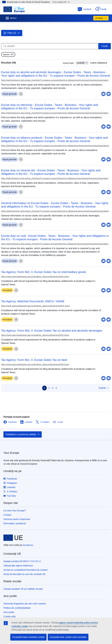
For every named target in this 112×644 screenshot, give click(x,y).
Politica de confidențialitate (17, 608)
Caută (101, 9)
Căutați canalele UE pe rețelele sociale (23, 589)
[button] (12, 33)
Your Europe (11, 453)
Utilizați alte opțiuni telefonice (18, 566)
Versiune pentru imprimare (17, 519)
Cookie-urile (9, 616)
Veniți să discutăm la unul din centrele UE (24, 574)
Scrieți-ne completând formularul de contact (25, 570)
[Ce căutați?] (50, 46)
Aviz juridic (9, 612)
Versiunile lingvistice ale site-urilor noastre (25, 604)
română (84, 9)
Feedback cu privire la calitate (23, 434)
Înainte (104, 388)
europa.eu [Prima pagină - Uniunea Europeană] (28, 545)
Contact (7, 515)
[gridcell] (8, 54)
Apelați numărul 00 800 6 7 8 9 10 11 (22, 561)
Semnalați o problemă (15, 523)
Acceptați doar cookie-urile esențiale (68, 637)
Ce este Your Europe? (15, 511)
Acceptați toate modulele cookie (28, 637)
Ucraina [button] (101, 18)
